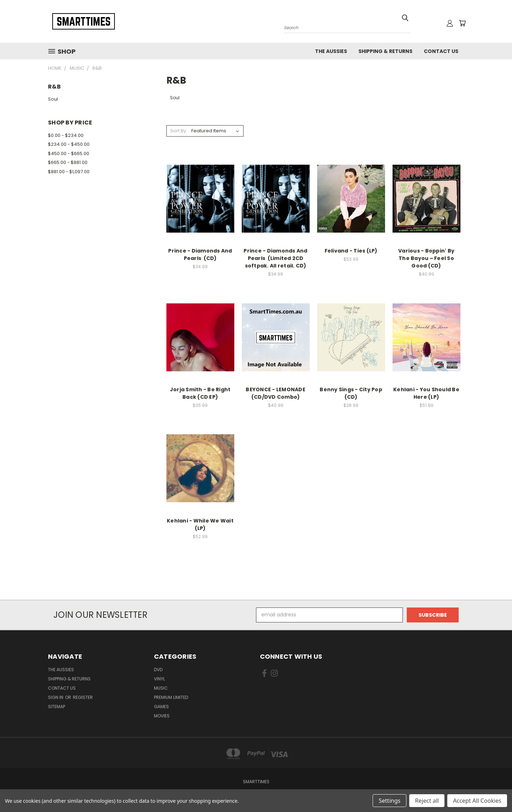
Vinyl (159, 679)
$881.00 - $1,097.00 (69, 172)
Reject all (427, 801)
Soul (53, 99)
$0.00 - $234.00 (66, 135)
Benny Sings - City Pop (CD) (351, 393)
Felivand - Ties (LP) (351, 251)
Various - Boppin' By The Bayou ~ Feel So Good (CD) (426, 258)
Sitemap (57, 707)
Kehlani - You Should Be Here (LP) (426, 393)
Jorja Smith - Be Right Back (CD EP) (200, 393)
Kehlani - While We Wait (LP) (200, 524)
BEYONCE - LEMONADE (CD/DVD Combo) (276, 393)
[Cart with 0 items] (462, 23)
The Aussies (331, 51)
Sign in (56, 697)
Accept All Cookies (477, 801)
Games (161, 707)
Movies (162, 716)
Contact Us (441, 51)
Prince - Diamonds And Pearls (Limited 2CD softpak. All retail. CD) (275, 258)
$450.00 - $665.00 (69, 153)
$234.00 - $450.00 (69, 144)
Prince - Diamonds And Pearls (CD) (200, 254)
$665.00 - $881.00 (68, 162)
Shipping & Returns (385, 51)
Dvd (158, 670)
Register (83, 697)
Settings (390, 801)
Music (161, 688)
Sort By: (179, 131)
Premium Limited (171, 697)
